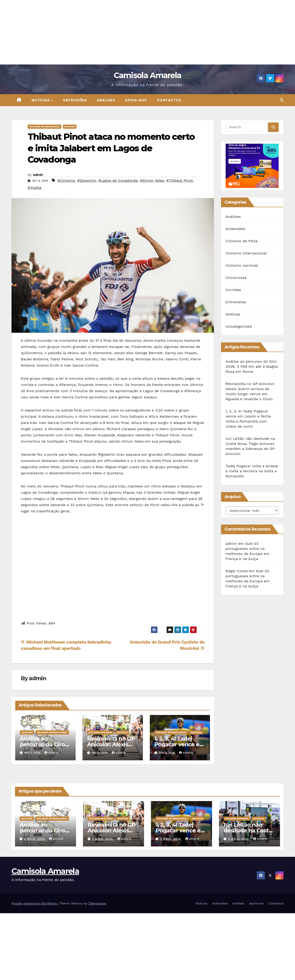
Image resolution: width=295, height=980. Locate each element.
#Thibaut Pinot (180, 180)
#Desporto (87, 180)
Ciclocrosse (236, 278)
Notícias (41, 100)
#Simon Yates (152, 180)
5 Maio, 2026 (35, 839)
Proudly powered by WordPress (35, 903)
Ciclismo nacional (100, 732)
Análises (106, 100)
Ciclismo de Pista (242, 241)
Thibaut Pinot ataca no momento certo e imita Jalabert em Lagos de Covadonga (111, 148)
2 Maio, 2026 (239, 839)
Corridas (233, 290)
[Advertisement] (138, 32)
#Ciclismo (66, 180)
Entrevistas (236, 302)
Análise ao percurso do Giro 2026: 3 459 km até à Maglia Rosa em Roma (252, 366)
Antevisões (75, 100)
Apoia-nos (136, 100)
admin (38, 175)
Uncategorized (239, 326)
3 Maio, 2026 (103, 839)
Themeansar (97, 903)
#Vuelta (35, 188)
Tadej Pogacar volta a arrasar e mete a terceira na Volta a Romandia (252, 471)
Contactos (169, 100)
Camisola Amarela (148, 75)
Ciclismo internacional (44, 127)
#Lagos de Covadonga (118, 180)
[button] (282, 100)
